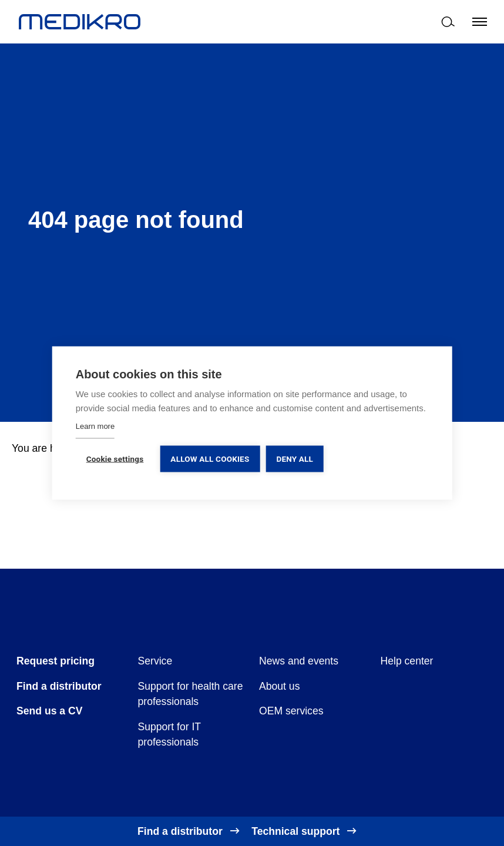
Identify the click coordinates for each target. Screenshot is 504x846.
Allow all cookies (210, 459)
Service (155, 661)
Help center (407, 661)
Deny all (295, 459)
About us (279, 686)
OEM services (291, 711)
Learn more (95, 426)
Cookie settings (115, 459)
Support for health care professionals (191, 694)
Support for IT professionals (169, 734)
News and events (299, 661)
